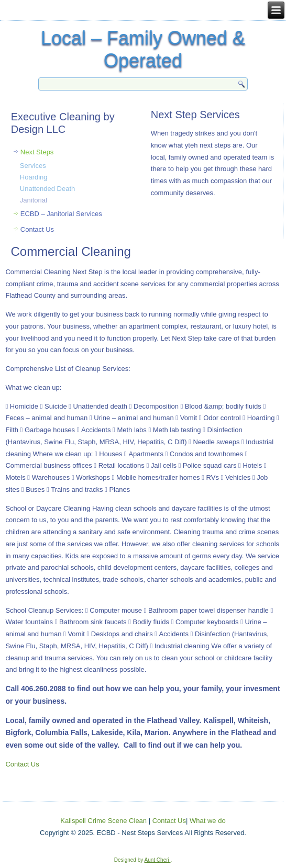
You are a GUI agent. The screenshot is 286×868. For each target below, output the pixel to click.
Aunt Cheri (158, 860)
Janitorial (34, 200)
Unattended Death (48, 189)
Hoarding (34, 177)
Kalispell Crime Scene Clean (103, 821)
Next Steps (37, 152)
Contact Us (37, 229)
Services (33, 166)
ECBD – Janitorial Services (61, 214)
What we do (208, 821)
